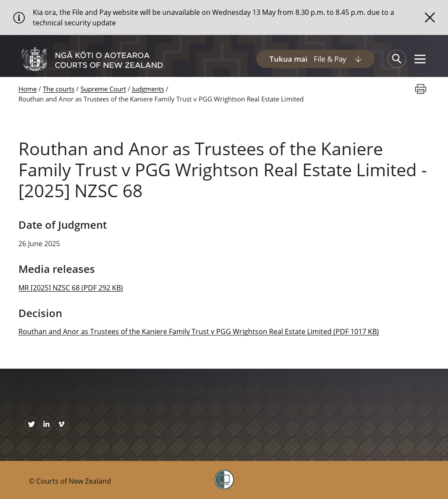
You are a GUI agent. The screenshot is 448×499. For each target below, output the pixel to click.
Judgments (148, 89)
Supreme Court (103, 89)
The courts (59, 89)
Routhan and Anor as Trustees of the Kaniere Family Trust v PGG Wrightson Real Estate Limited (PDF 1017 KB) (199, 332)
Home (28, 89)
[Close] (430, 17)
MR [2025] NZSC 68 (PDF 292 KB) (71, 288)
